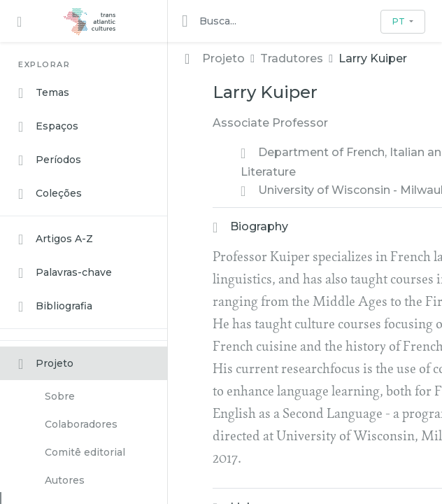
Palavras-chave (65, 273)
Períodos (50, 160)
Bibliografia (55, 307)
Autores (65, 480)
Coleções (50, 194)
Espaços (48, 127)
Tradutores (292, 58)
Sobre (60, 396)
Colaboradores (81, 424)
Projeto (46, 364)
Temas (44, 93)
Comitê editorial (85, 452)
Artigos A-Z (56, 239)
